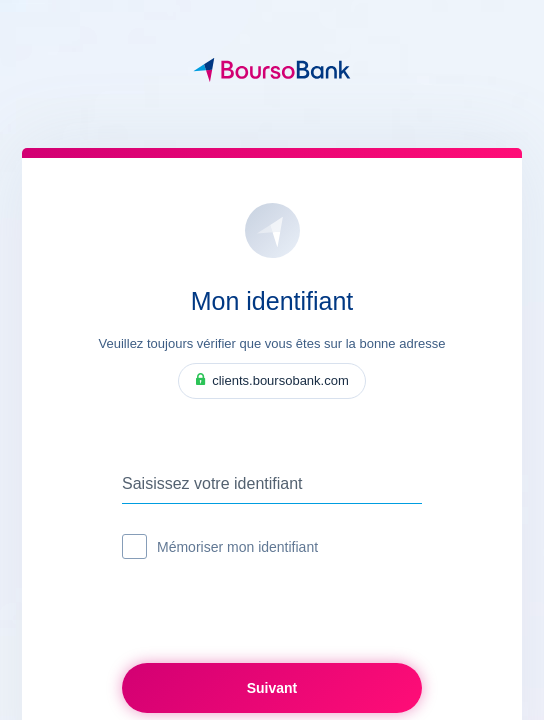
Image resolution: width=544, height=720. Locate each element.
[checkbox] (134, 546)
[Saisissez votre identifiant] (272, 484)
